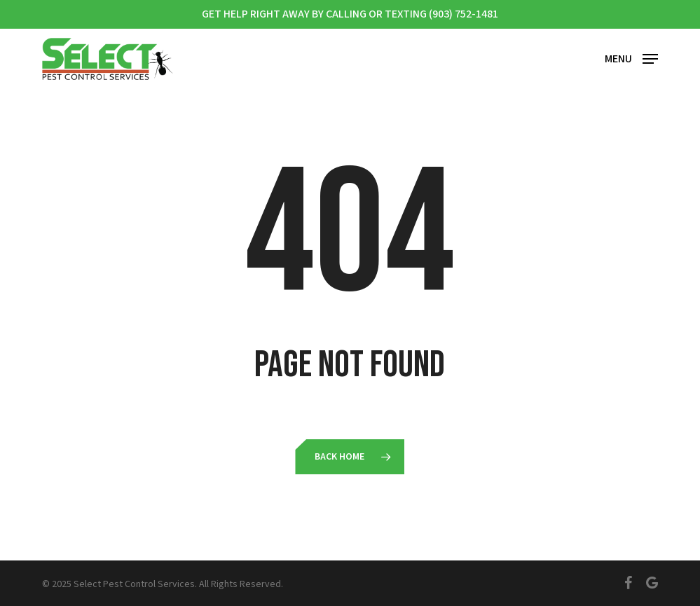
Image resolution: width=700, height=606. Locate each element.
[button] (631, 58)
